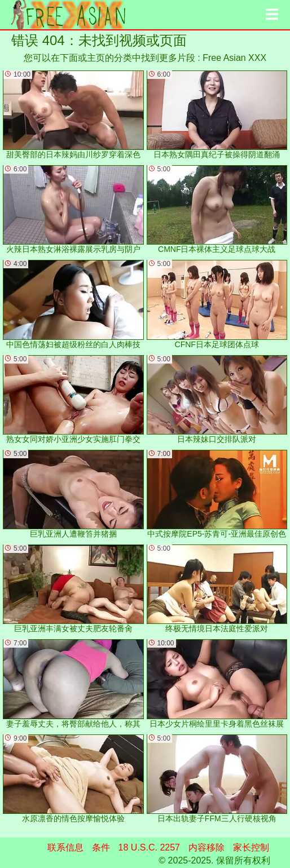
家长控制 (251, 847)
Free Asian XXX (234, 58)
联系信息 (65, 847)
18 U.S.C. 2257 (149, 847)
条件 (101, 847)
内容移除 (206, 847)
